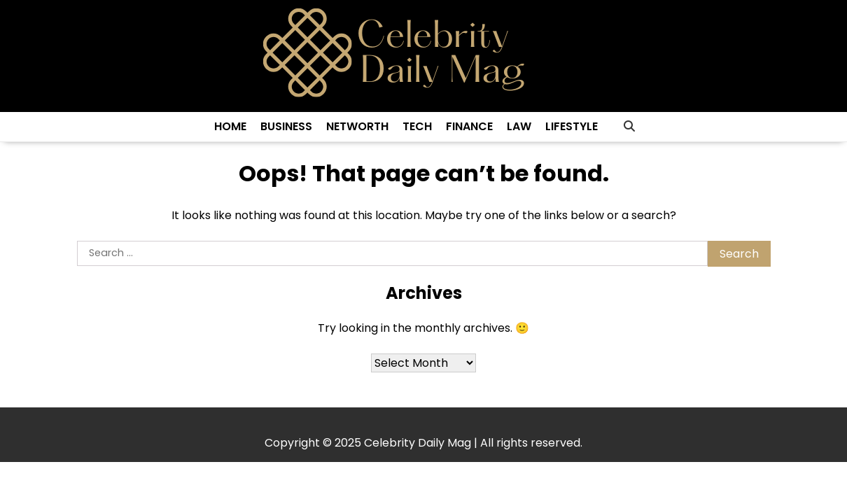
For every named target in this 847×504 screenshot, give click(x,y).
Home (230, 126)
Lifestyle (572, 126)
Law (519, 126)
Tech (417, 126)
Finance (469, 126)
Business (286, 126)
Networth (357, 126)
